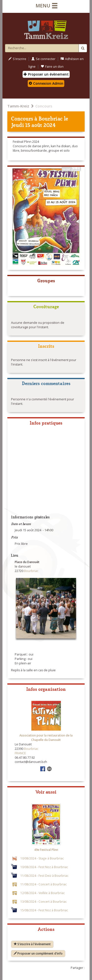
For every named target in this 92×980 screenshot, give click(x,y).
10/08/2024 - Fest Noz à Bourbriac (44, 867)
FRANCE (20, 753)
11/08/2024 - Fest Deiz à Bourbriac (44, 876)
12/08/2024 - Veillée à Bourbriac (43, 893)
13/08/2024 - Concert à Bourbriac (44, 901)
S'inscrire (17, 59)
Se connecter (43, 59)
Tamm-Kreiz (18, 106)
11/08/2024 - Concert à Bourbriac (44, 884)
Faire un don (52, 67)
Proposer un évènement (46, 74)
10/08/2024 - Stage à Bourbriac (42, 858)
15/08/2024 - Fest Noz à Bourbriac (44, 910)
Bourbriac (51, 118)
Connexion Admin (46, 83)
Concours (44, 106)
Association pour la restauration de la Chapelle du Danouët (46, 738)
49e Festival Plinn (46, 850)
